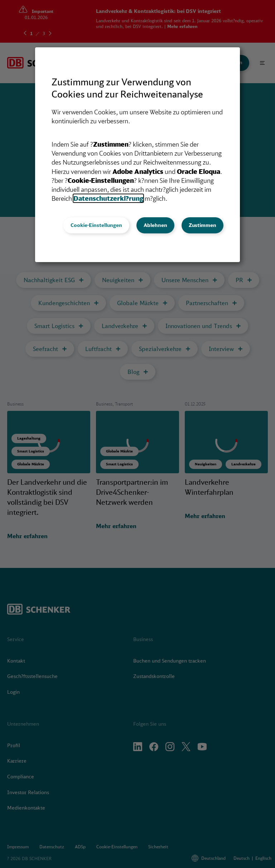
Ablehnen (155, 225)
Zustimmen (202, 225)
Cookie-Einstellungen (96, 225)
